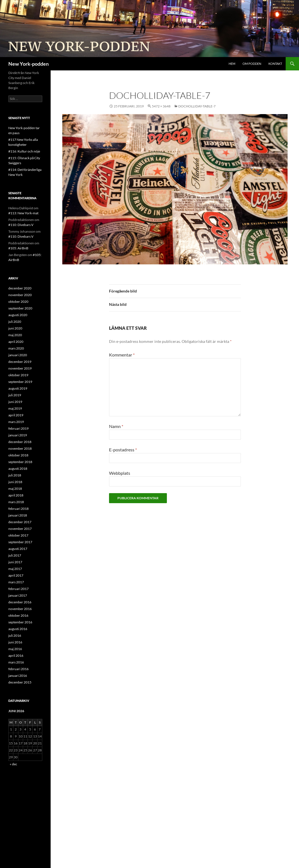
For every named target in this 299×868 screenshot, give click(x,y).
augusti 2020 (18, 315)
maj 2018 (15, 489)
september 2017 (20, 542)
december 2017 (20, 522)
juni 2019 (15, 402)
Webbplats (120, 473)
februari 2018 (18, 509)
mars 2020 (16, 348)
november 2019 (20, 368)
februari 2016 (18, 669)
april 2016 (16, 656)
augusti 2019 (18, 388)
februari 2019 (18, 428)
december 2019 (20, 362)
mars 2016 (16, 662)
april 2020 (16, 342)
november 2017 (20, 529)
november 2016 (20, 609)
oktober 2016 (18, 615)
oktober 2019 (18, 375)
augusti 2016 (18, 629)
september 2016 (20, 622)
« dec (13, 764)
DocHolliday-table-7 (197, 106)
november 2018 (20, 448)
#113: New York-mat (23, 213)
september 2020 (20, 308)
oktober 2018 (18, 455)
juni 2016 (15, 642)
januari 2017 (18, 595)
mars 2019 (16, 422)
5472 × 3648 (161, 106)
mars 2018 (16, 502)
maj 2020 (15, 335)
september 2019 (20, 382)
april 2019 (16, 415)
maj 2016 (15, 649)
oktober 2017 (18, 535)
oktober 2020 (18, 302)
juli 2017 (15, 555)
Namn (116, 426)
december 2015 (20, 682)
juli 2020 (15, 322)
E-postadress (123, 450)
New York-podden (29, 64)
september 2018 (20, 462)
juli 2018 (15, 475)
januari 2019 (18, 435)
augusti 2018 (18, 469)
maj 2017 (15, 569)
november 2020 (20, 295)
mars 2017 (16, 582)
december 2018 (20, 442)
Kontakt (275, 64)
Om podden (252, 64)
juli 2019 (15, 395)
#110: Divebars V (21, 225)
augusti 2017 (18, 549)
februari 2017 (18, 589)
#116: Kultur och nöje (24, 151)
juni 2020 (15, 328)
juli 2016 (15, 635)
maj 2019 (15, 408)
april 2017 (16, 575)
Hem (232, 64)
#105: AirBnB (18, 248)
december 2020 (20, 288)
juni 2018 (15, 482)
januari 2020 (18, 355)
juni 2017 (15, 562)
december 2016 (20, 602)
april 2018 (16, 495)
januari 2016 (18, 676)
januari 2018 (18, 515)
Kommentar (122, 355)
